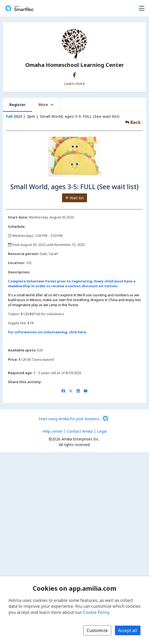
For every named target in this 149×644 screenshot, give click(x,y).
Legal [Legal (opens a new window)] (102, 431)
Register (17, 105)
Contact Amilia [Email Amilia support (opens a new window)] (80, 431)
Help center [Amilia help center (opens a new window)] (53, 431)
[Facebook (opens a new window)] (74, 74)
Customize (97, 630)
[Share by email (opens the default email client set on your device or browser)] (86, 391)
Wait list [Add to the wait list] (74, 198)
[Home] (19, 8)
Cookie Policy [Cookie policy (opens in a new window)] (96, 612)
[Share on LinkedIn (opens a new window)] (78, 391)
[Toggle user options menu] (142, 8)
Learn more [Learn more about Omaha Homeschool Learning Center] (74, 83)
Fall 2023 (14, 116)
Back (133, 122)
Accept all (128, 630)
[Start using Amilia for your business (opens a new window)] (74, 418)
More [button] (46, 105)
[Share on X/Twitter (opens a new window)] (71, 391)
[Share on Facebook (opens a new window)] (63, 391)
